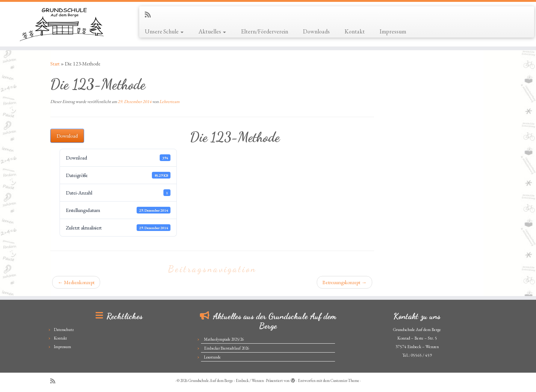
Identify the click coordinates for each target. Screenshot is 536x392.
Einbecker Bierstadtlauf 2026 (226, 348)
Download (67, 136)
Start (55, 64)
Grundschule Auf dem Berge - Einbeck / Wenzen (226, 380)
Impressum (393, 31)
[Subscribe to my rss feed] (150, 15)
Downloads (316, 31)
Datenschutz (64, 330)
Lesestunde (212, 357)
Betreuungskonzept (344, 282)
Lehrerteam (169, 102)
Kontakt (355, 31)
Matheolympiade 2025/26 (224, 339)
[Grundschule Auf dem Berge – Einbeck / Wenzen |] (62, 24)
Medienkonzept (76, 282)
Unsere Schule (164, 31)
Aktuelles (212, 31)
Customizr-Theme (345, 380)
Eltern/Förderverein (264, 31)
